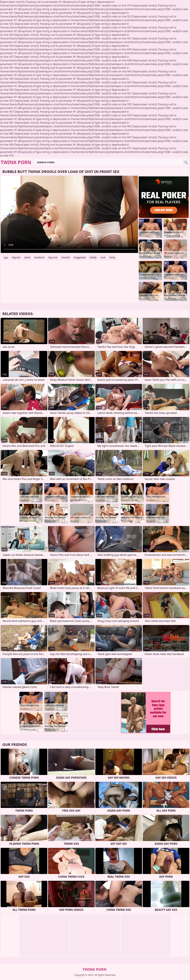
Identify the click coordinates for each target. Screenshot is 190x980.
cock (103, 257)
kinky (112, 257)
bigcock (16, 257)
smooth (65, 257)
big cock (53, 257)
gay (6, 257)
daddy (93, 257)
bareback (39, 257)
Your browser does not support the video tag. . (69, 214)
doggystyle (80, 257)
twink (27, 257)
